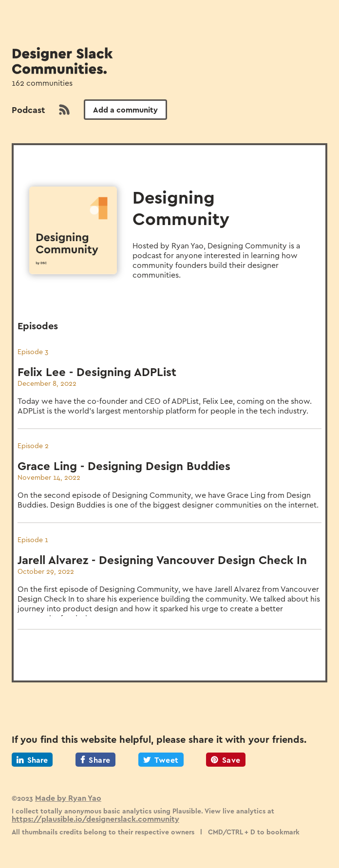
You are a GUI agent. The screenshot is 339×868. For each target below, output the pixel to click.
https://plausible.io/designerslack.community (95, 819)
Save (226, 760)
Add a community (125, 109)
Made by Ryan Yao (68, 798)
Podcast (28, 109)
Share (32, 760)
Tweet (161, 760)
